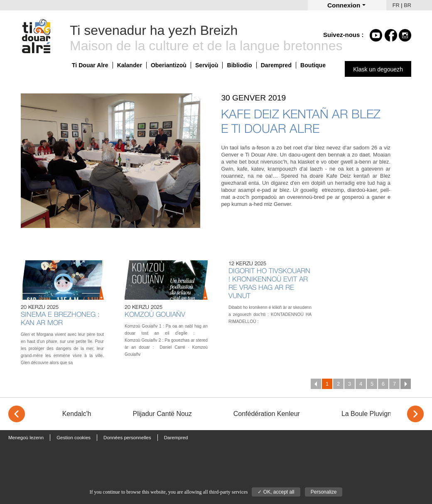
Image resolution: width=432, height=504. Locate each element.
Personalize (324, 492)
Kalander (130, 65)
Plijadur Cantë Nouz (162, 414)
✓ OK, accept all (276, 492)
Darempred (276, 65)
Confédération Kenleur (267, 414)
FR (396, 5)
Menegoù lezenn (26, 438)
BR (407, 5)
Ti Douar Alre (90, 65)
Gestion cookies (74, 438)
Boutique (313, 65)
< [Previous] (17, 414)
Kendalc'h (77, 414)
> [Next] (415, 414)
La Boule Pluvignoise (372, 414)
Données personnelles (127, 438)
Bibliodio (239, 65)
